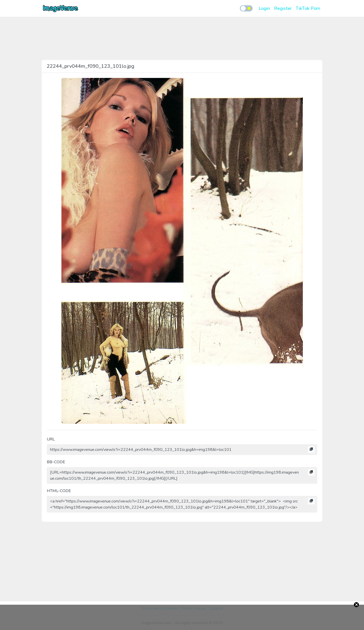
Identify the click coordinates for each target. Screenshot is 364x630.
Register (283, 8)
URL (51, 439)
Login (264, 8)
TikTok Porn (308, 8)
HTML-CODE (59, 491)
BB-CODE (56, 462)
